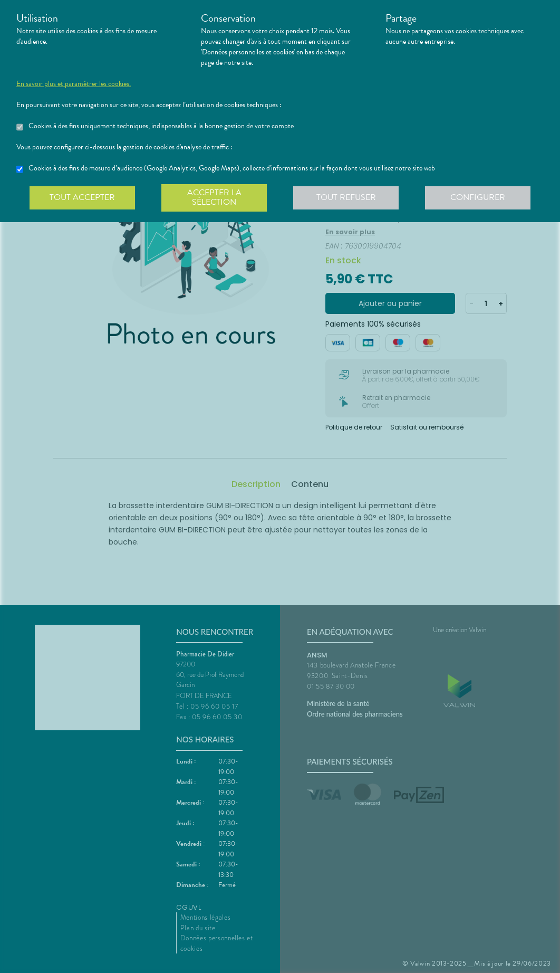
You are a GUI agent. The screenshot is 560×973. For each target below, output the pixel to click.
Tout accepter (82, 197)
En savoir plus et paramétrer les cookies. (74, 84)
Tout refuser (346, 197)
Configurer (478, 197)
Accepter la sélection (214, 197)
